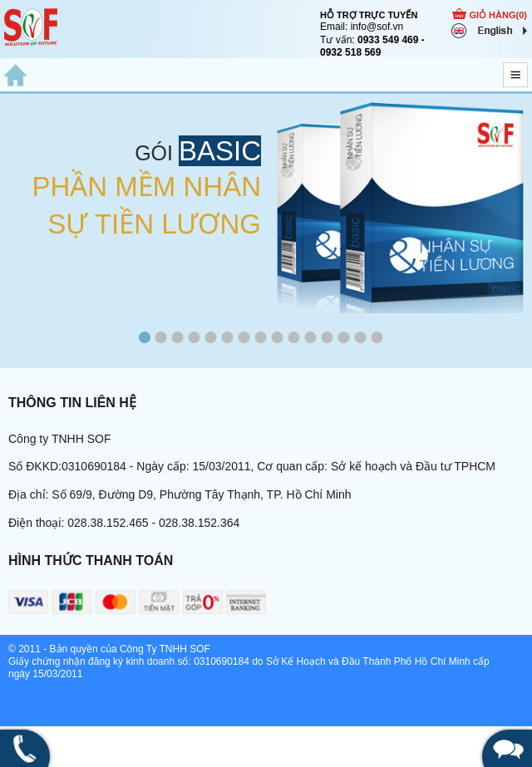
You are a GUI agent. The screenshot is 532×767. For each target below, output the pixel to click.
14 (361, 339)
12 (328, 339)
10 (294, 339)
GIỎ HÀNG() (498, 15)
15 (377, 339)
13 (344, 339)
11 (311, 339)
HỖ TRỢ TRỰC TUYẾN (369, 15)
